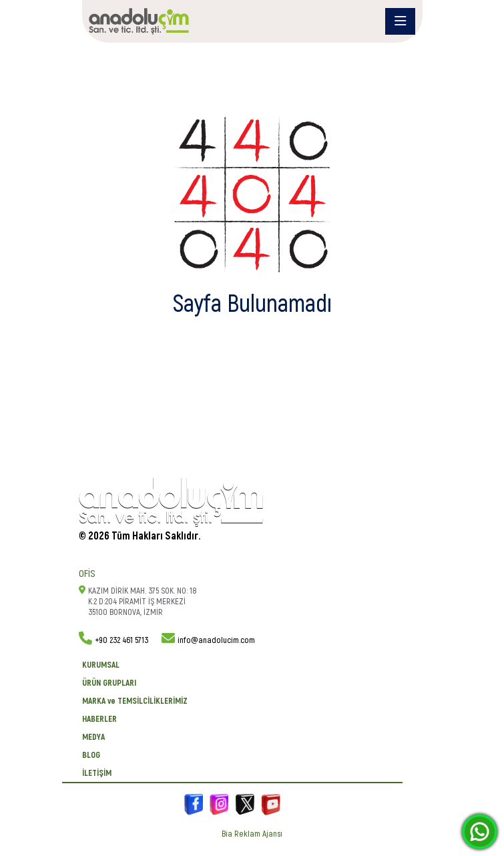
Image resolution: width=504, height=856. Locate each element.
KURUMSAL (101, 665)
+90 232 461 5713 (121, 640)
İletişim (97, 773)
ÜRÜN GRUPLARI (109, 683)
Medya (93, 737)
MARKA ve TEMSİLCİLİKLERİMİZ (135, 701)
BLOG (91, 755)
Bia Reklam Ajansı (252, 834)
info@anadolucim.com (216, 640)
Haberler (99, 719)
